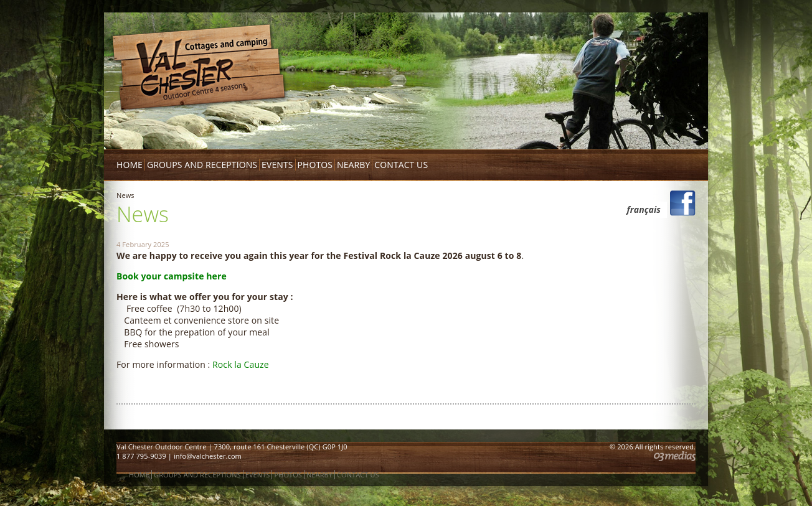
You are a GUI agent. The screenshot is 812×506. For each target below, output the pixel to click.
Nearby (353, 165)
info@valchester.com (208, 456)
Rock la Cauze (241, 364)
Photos (315, 165)
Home (130, 165)
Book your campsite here (173, 276)
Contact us (401, 165)
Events (277, 165)
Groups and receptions (202, 165)
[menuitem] (641, 210)
